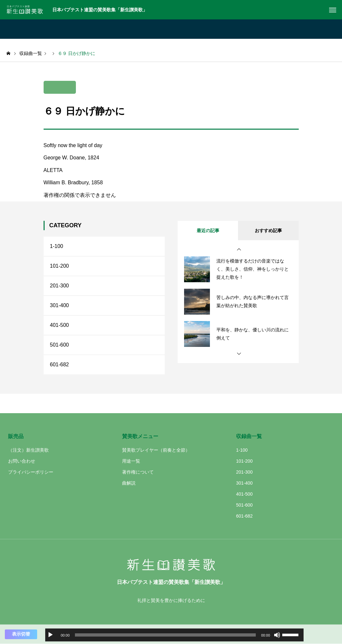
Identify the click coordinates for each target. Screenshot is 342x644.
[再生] (50, 635)
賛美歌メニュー (140, 436)
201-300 (60, 286)
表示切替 (21, 634)
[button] (239, 250)
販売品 (16, 436)
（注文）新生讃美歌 (28, 450)
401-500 (60, 325)
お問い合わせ (22, 461)
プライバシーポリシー (31, 472)
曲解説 (129, 483)
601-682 (60, 365)
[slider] (166, 635)
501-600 (60, 345)
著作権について (138, 472)
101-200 (60, 266)
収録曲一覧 (249, 436)
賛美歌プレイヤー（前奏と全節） (156, 450)
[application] (174, 635)
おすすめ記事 (268, 231)
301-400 (60, 305)
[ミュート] (277, 635)
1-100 (57, 246)
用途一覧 (131, 461)
